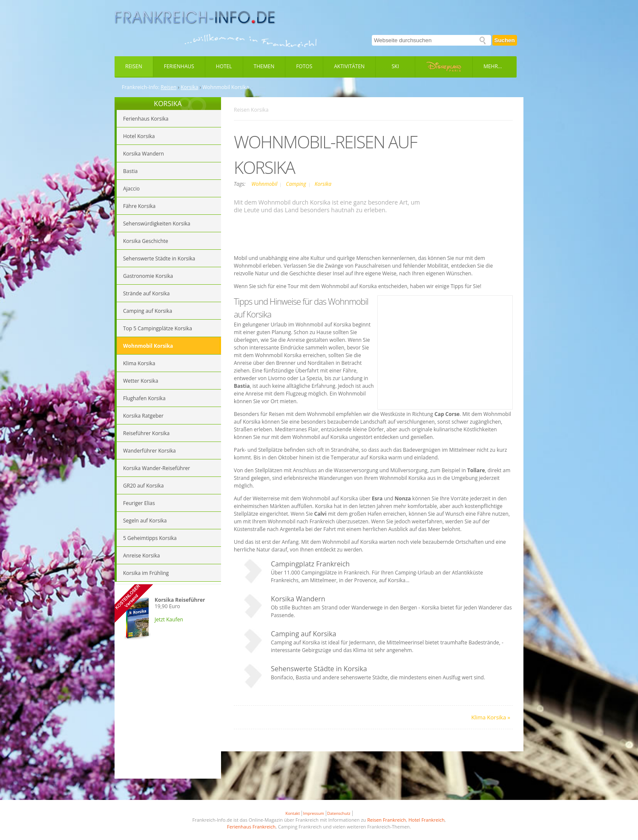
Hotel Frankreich (427, 820)
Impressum (314, 813)
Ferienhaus (179, 66)
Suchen (505, 40)
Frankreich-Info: (141, 87)
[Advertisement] (168, 717)
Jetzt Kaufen (169, 619)
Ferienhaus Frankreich (251, 827)
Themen (264, 66)
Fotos (304, 66)
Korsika (189, 87)
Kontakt (293, 813)
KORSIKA (168, 104)
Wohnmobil (265, 184)
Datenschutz (339, 813)
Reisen (134, 66)
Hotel (224, 66)
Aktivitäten (349, 66)
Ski (395, 66)
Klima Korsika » (491, 717)
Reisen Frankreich (387, 820)
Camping (297, 184)
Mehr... (493, 66)
